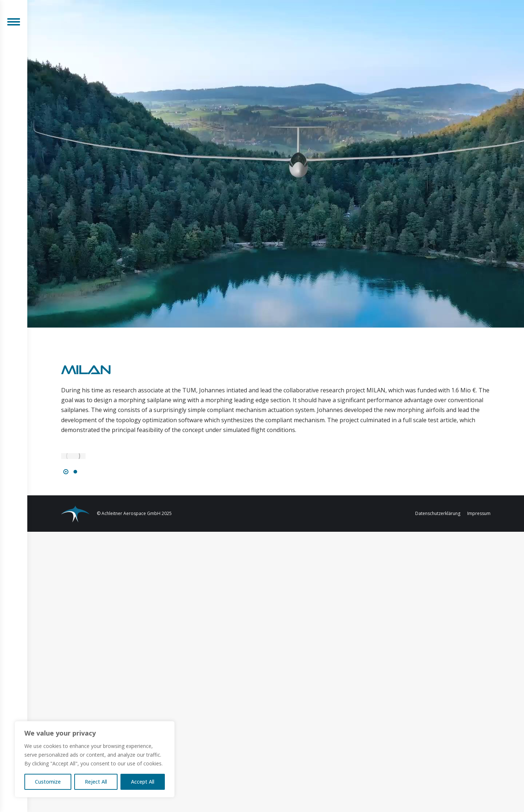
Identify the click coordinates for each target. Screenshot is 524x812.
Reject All (96, 782)
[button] (66, 472)
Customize (48, 782)
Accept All (143, 782)
